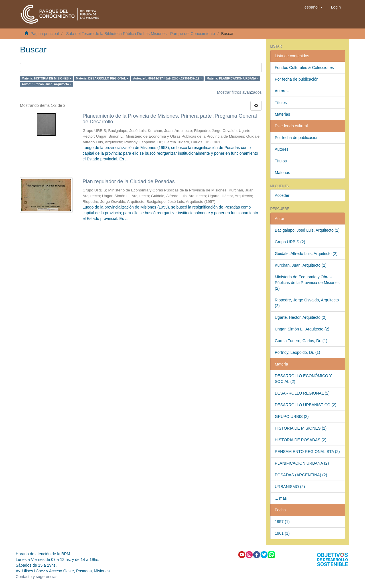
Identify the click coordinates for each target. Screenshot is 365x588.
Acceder (282, 195)
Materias (283, 114)
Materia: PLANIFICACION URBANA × (233, 78)
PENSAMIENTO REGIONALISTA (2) (307, 452)
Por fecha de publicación (297, 79)
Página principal (45, 34)
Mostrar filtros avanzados (239, 92)
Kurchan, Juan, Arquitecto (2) (301, 265)
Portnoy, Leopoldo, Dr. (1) (298, 352)
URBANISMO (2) (290, 487)
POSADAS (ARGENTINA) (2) (301, 475)
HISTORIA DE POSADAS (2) (301, 440)
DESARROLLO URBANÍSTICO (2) (306, 405)
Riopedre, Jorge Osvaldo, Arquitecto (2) (307, 303)
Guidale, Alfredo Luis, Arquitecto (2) (306, 254)
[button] (314, 7)
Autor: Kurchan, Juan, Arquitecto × (46, 84)
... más (281, 498)
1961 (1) (282, 533)
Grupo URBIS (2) (290, 242)
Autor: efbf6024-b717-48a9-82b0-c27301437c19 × (168, 78)
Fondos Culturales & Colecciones (304, 68)
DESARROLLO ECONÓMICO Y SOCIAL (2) (303, 379)
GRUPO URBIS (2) (292, 416)
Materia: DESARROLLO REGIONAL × (102, 78)
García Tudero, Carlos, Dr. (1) (301, 341)
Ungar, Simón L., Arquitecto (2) (302, 329)
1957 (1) (282, 522)
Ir (257, 68)
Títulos (281, 103)
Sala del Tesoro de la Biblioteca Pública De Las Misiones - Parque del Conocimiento (141, 34)
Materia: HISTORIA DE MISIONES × (46, 78)
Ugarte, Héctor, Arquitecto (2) (301, 317)
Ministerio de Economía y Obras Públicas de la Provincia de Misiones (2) (307, 283)
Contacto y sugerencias (36, 577)
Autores (282, 91)
